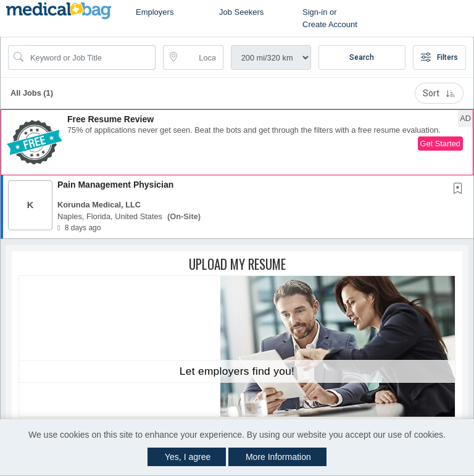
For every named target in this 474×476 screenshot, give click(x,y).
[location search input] (202, 57)
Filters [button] (439, 57)
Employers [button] (155, 12)
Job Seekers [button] (241, 12)
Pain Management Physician (115, 185)
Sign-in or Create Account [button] (330, 18)
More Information (278, 457)
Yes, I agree (188, 457)
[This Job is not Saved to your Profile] (460, 190)
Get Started (440, 144)
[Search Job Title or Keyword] (90, 57)
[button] (237, 142)
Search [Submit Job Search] (362, 57)
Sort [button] (439, 93)
